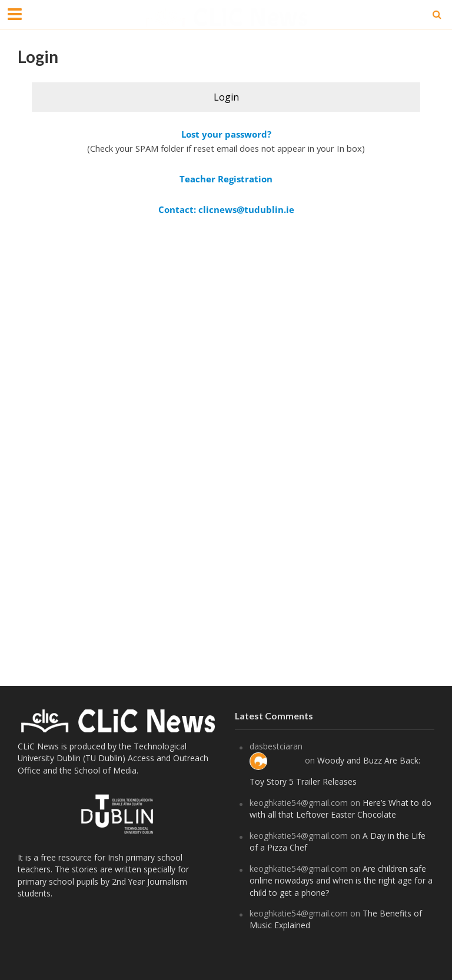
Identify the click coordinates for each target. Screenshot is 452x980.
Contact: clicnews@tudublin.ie (226, 209)
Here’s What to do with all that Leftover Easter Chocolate (340, 809)
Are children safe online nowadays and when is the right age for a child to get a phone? (341, 881)
